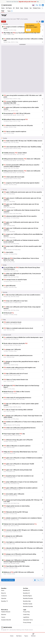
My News (19, 636)
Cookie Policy (26, 615)
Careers (3, 617)
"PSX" (3, 11)
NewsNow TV (5, 601)
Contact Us (4, 596)
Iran (31, 8)
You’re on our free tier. (21, 2)
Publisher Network (6, 612)
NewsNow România (28, 598)
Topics (26, 636)
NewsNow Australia (28, 606)
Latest (4, 22)
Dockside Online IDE (6, 620)
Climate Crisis (37, 8)
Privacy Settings (27, 623)
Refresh (33, 636)
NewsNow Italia (27, 601)
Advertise (4, 615)
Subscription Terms (28, 620)
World (17, 8)
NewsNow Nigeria (27, 596)
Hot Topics (9, 8)
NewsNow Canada (28, 604)
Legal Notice (26, 617)
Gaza (22, 8)
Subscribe (4, 598)
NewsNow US (26, 593)
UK (14, 8)
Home (3, 8)
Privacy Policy (26, 612)
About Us (4, 593)
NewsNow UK (26, 590)
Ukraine (26, 8)
